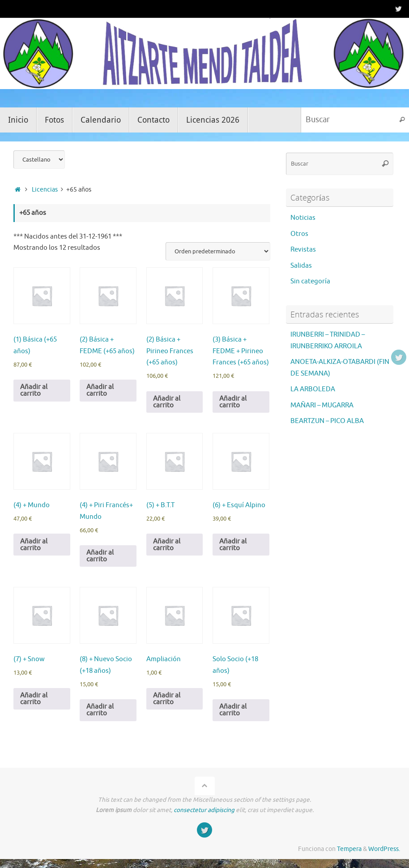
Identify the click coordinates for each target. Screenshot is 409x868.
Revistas (303, 250)
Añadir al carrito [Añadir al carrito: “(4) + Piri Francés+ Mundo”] (100, 556)
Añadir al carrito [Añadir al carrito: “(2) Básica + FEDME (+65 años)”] (100, 390)
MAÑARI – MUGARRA (322, 405)
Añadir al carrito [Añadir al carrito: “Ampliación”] (167, 699)
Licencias (45, 190)
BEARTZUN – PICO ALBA (327, 421)
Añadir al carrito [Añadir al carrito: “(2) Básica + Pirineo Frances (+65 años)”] (167, 402)
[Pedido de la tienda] (218, 251)
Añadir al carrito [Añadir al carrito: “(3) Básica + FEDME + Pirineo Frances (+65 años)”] (233, 402)
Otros (299, 234)
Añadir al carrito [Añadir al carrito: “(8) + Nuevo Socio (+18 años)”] (100, 710)
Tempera (349, 849)
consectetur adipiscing (204, 810)
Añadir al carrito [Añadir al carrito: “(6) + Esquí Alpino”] (233, 545)
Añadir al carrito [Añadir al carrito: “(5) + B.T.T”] (167, 545)
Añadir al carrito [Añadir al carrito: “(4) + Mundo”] (34, 545)
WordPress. (384, 849)
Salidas (301, 266)
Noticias (303, 218)
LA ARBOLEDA (313, 389)
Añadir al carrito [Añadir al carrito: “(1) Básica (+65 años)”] (34, 390)
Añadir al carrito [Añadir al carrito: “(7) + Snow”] (34, 699)
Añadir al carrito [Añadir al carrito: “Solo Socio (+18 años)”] (233, 710)
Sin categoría (310, 281)
